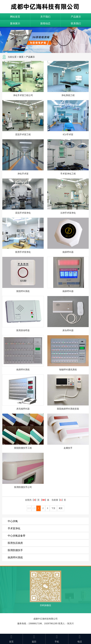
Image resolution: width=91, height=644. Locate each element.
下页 (53, 508)
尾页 (61, 508)
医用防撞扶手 (15, 550)
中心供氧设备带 (17, 536)
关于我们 (45, 17)
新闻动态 (45, 23)
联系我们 (76, 23)
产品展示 (76, 17)
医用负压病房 (15, 543)
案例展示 (15, 23)
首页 (21, 57)
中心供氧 (13, 521)
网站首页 (15, 17)
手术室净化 (14, 528)
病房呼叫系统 (15, 557)
